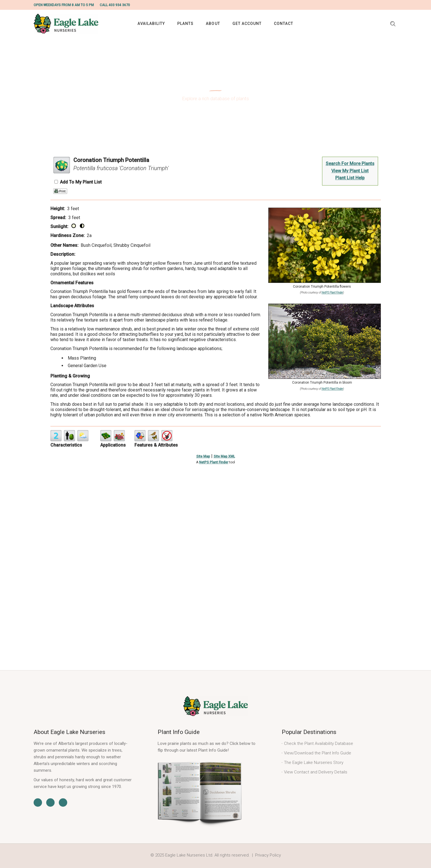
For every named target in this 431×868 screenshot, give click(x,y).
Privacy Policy (268, 855)
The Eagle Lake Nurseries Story (314, 763)
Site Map (203, 456)
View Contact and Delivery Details (316, 772)
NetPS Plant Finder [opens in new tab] (214, 462)
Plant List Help (350, 178)
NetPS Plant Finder (332, 293)
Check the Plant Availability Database (319, 743)
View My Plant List (350, 171)
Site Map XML (224, 456)
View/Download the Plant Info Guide (318, 753)
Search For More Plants (350, 164)
